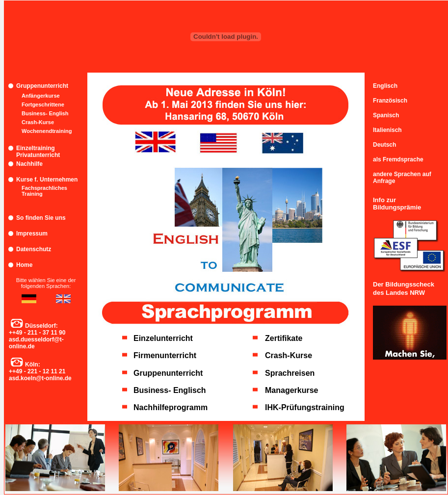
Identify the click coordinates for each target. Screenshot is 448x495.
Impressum (32, 234)
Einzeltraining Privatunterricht (38, 152)
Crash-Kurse (38, 122)
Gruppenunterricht (42, 86)
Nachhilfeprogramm (171, 407)
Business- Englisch (170, 390)
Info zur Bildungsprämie (397, 204)
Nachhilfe (29, 164)
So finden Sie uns (41, 218)
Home (24, 265)
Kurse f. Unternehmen (47, 180)
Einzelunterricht (163, 338)
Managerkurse (292, 390)
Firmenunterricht (165, 355)
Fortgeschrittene (43, 104)
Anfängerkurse (41, 96)
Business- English (45, 113)
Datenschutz (34, 249)
